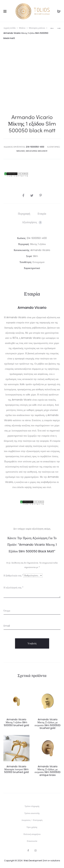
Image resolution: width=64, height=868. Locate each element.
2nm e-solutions (51, 861)
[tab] (24, 214)
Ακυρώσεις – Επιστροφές (32, 820)
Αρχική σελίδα (9, 28)
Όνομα (7, 611)
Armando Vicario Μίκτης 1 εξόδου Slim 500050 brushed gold (16, 722)
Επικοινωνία (32, 841)
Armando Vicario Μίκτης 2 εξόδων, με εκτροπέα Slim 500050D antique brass (48, 771)
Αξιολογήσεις (32, 222)
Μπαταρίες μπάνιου (37, 28)
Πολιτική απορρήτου (32, 834)
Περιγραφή (24, 214)
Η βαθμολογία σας (13, 576)
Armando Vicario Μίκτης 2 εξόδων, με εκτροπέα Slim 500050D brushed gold (48, 724)
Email (7, 626)
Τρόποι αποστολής (32, 813)
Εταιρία (42, 214)
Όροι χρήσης (32, 827)
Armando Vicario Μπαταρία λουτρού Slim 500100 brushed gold (16, 769)
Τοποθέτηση (25, 262)
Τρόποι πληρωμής (32, 806)
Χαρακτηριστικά (32, 268)
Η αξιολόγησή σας (13, 588)
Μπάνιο (22, 28)
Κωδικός (21, 238)
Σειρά (29, 256)
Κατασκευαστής (22, 250)
